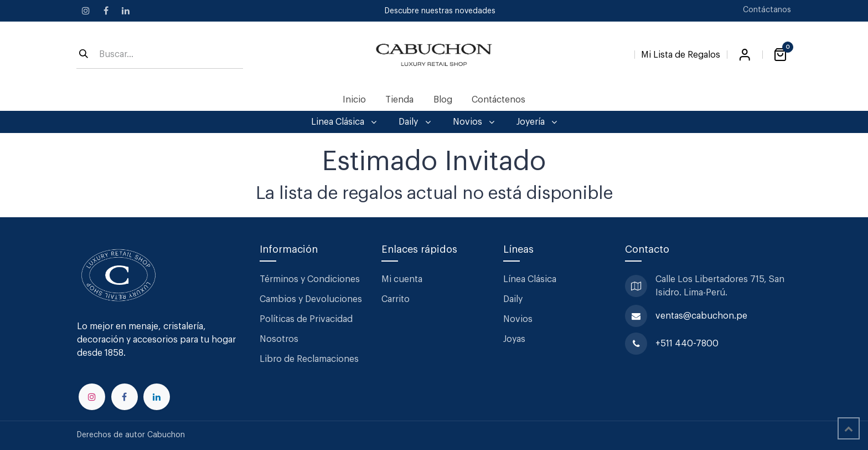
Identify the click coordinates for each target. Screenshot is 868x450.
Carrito (396, 299)
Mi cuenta (402, 279)
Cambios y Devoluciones (311, 299)
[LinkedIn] (126, 11)
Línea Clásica (530, 279)
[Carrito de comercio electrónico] (780, 55)
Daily (513, 299)
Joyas (514, 339)
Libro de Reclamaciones (309, 359)
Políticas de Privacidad (306, 319)
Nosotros (279, 339)
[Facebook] (106, 11)
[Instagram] (86, 11)
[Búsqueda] (84, 55)
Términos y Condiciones (311, 279)
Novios (518, 319)
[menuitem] (355, 100)
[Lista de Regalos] (681, 53)
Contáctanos (767, 10)
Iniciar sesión (745, 55)
